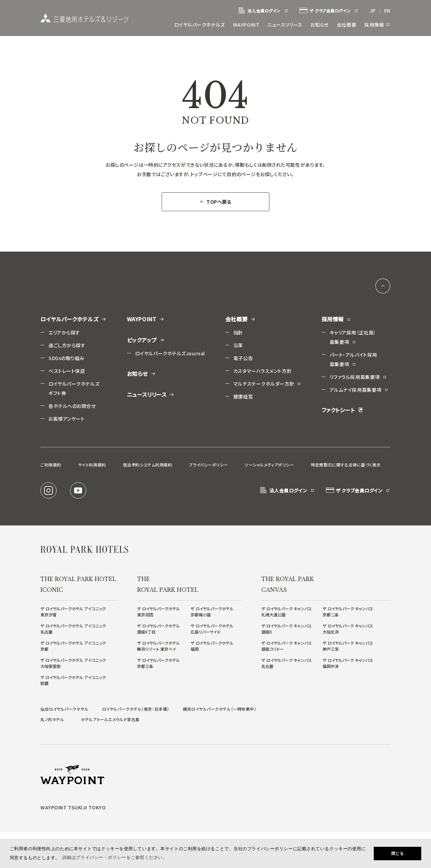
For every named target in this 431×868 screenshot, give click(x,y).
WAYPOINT (246, 25)
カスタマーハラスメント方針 (262, 371)
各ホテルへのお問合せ (72, 406)
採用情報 (377, 25)
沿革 (238, 345)
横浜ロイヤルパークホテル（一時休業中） (220, 709)
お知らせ (320, 25)
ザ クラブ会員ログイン (329, 11)
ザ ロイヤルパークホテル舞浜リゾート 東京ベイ (158, 646)
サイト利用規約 (92, 465)
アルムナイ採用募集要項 (359, 390)
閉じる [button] (398, 854)
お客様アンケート (67, 419)
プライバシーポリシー (208, 465)
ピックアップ (146, 340)
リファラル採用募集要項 (358, 377)
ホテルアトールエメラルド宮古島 (110, 719)
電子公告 (243, 358)
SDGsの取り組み (67, 358)
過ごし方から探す (67, 345)
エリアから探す (64, 332)
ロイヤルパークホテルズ (200, 25)
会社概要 (346, 25)
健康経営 (243, 396)
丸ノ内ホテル (52, 719)
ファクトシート (342, 410)
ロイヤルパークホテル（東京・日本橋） (136, 709)
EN (387, 10)
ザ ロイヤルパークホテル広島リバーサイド (212, 629)
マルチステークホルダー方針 (267, 384)
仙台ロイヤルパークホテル (64, 709)
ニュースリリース (285, 25)
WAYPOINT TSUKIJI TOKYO (73, 807)
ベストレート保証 (67, 371)
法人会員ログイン (263, 11)
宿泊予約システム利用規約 (148, 465)
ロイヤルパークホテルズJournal (170, 353)
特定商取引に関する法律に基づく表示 (346, 465)
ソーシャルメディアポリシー (269, 465)
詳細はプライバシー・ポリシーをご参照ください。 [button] (115, 857)
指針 (238, 332)
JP (373, 10)
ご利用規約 (51, 465)
